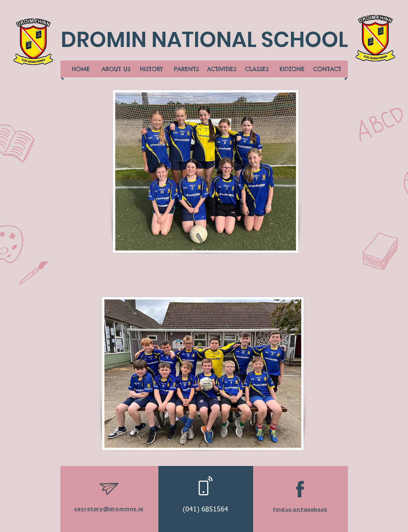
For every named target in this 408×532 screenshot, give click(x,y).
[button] (116, 69)
